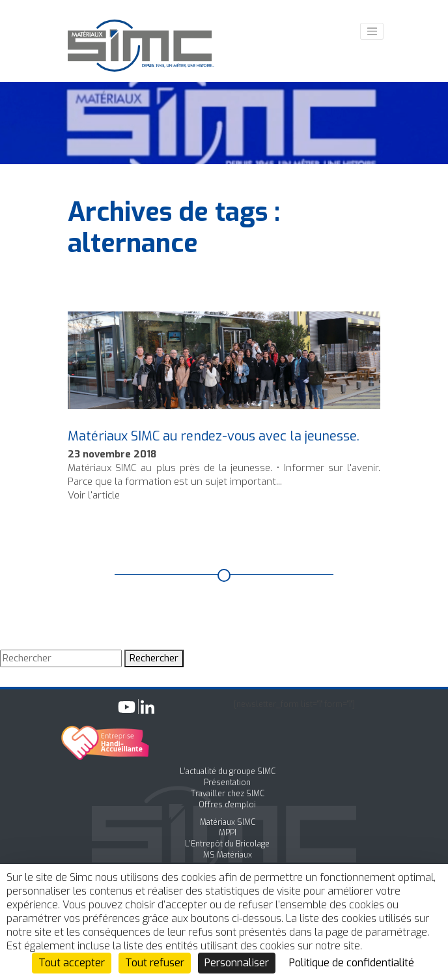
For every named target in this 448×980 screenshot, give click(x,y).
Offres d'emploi (227, 805)
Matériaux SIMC (228, 822)
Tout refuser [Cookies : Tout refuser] (155, 963)
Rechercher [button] (154, 658)
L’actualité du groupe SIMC (228, 771)
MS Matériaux (228, 855)
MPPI (228, 833)
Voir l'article (94, 495)
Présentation (227, 783)
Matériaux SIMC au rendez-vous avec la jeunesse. (214, 436)
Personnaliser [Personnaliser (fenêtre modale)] (237, 963)
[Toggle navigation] (372, 31)
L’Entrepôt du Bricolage (227, 844)
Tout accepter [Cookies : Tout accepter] (72, 963)
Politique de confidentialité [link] (352, 963)
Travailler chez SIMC (228, 794)
